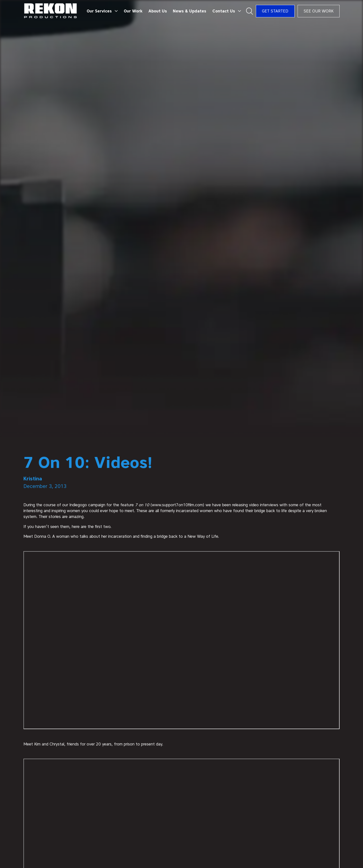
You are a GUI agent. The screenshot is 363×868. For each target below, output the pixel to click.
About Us (158, 11)
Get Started (275, 11)
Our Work (133, 11)
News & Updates (190, 11)
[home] (51, 11)
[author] (182, 479)
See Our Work (319, 11)
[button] (102, 11)
